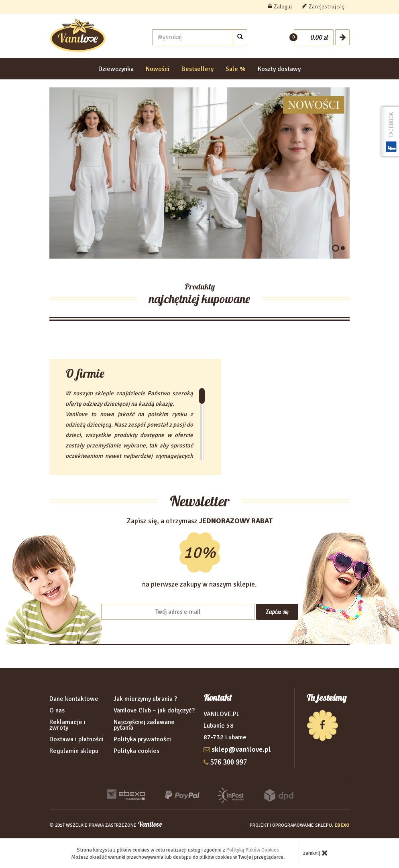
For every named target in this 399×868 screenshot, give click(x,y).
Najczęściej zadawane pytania (144, 725)
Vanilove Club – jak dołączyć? (154, 710)
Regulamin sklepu (74, 751)
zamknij (316, 853)
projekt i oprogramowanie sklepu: (300, 825)
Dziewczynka (116, 69)
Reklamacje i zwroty (67, 725)
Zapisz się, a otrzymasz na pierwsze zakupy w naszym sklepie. (200, 552)
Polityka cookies (136, 751)
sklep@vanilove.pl (241, 749)
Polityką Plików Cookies (253, 850)
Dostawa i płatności (76, 739)
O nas (57, 710)
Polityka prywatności (142, 739)
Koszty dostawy (279, 69)
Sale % (236, 69)
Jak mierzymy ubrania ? (145, 699)
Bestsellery (197, 69)
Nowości (158, 69)
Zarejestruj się (323, 7)
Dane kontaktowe (74, 699)
